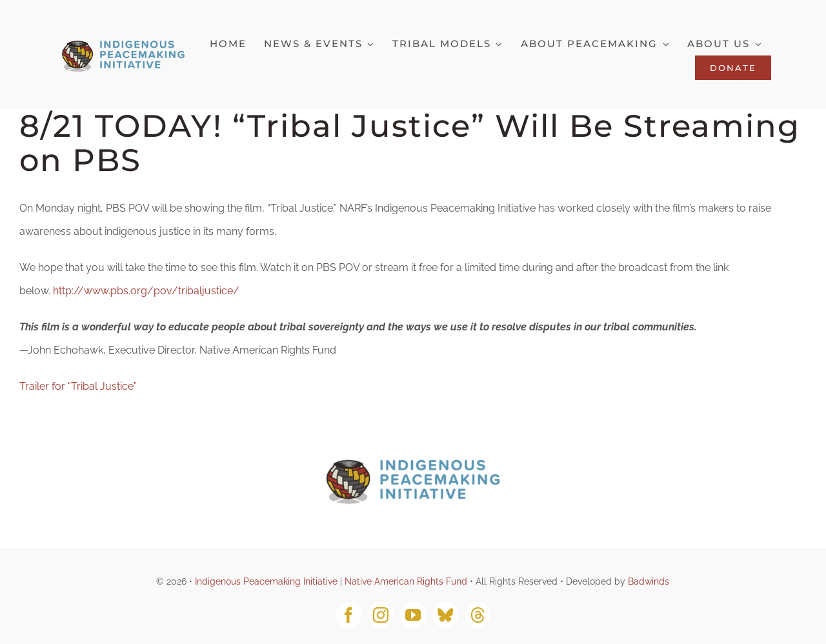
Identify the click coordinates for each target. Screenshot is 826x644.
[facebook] (348, 615)
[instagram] (381, 615)
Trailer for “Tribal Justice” (78, 386)
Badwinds (649, 581)
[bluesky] (445, 615)
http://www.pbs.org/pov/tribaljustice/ (147, 291)
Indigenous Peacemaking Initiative (266, 581)
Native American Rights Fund (406, 581)
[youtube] (413, 615)
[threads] (478, 615)
